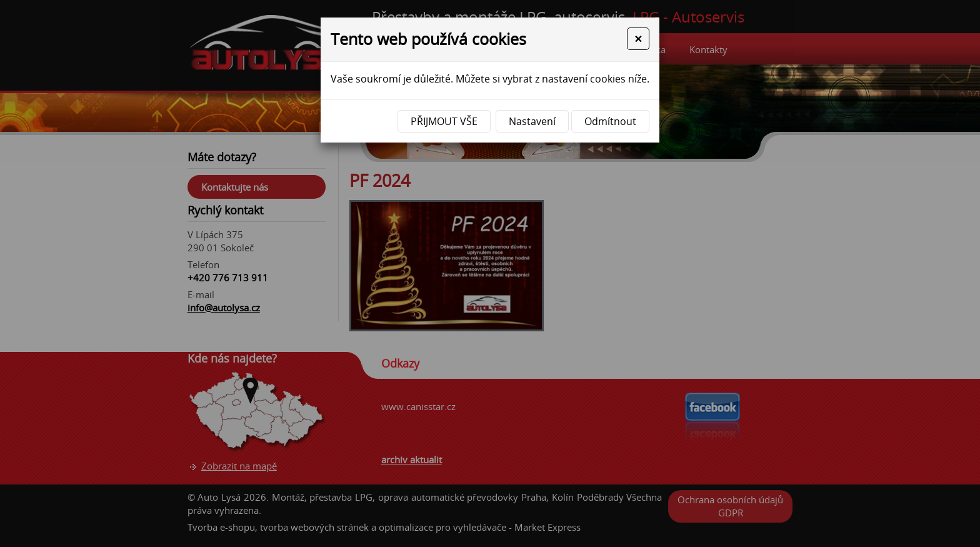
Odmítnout (610, 121)
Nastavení (532, 121)
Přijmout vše (444, 121)
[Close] (638, 39)
